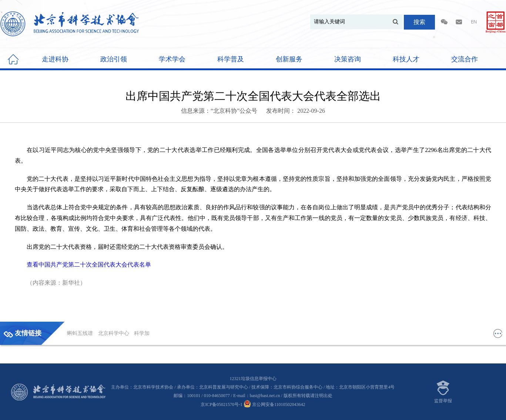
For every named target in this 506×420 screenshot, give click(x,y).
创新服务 (289, 59)
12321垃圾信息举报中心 (253, 379)
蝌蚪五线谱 (81, 333)
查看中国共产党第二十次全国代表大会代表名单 (89, 265)
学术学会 (172, 59)
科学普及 (231, 59)
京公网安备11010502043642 (274, 404)
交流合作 (465, 59)
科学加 (142, 333)
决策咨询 (348, 59)
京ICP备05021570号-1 (222, 404)
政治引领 (114, 59)
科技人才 (406, 59)
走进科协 (55, 59)
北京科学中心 (114, 333)
